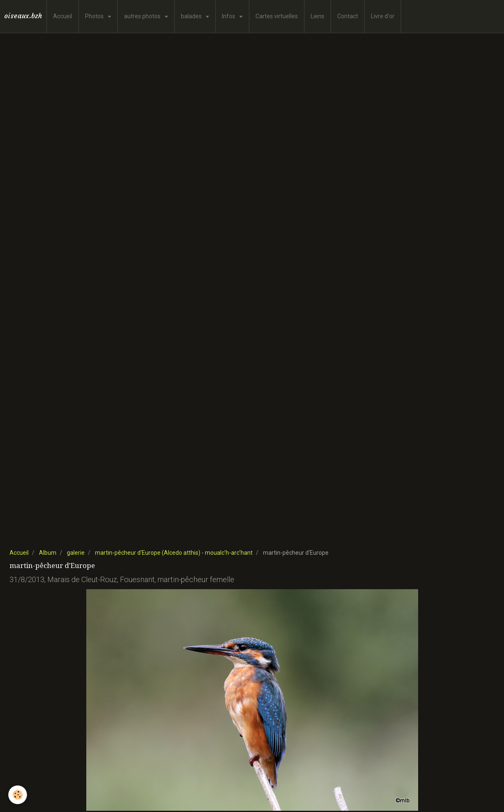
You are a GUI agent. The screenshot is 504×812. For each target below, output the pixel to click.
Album (48, 553)
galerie (76, 553)
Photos (95, 16)
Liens (318, 16)
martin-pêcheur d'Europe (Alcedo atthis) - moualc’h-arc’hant (174, 553)
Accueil (63, 16)
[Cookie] (18, 795)
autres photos (143, 16)
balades (192, 16)
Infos (229, 16)
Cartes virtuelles (277, 16)
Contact (348, 16)
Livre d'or (383, 16)
